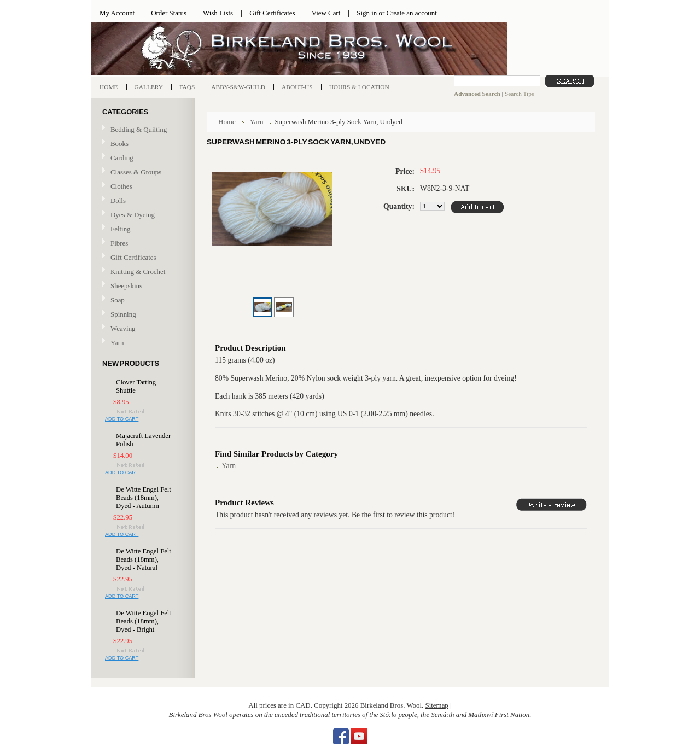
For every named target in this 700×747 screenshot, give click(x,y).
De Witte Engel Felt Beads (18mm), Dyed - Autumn (144, 498)
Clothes (121, 186)
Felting (142, 229)
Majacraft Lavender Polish (143, 440)
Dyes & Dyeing (142, 215)
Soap (118, 300)
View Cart (326, 13)
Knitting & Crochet (142, 272)
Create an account (411, 13)
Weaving (142, 329)
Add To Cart (122, 419)
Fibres (142, 244)
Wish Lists (218, 13)
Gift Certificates (272, 13)
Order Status (169, 13)
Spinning (142, 315)
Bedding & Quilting (142, 130)
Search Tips (519, 94)
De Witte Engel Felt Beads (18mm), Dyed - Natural (144, 559)
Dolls (142, 201)
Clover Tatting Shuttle (136, 386)
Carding (142, 158)
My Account (117, 13)
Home (227, 122)
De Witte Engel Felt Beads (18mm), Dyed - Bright (144, 621)
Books (142, 144)
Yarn (142, 343)
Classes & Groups (142, 173)
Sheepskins (126, 286)
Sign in (367, 13)
